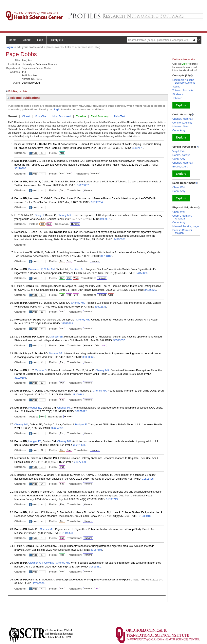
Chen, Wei (178, 187)
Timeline (81, 116)
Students (178, 94)
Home (13, 40)
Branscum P (35, 269)
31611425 (148, 479)
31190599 (68, 533)
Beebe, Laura (180, 167)
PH (104, 346)
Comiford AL (77, 269)
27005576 (39, 583)
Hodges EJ (35, 408)
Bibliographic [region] (17, 91)
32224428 (79, 445)
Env (62, 174)
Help (40, 40)
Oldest (26, 116)
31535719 (112, 499)
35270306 (20, 168)
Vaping (176, 87)
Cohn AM (49, 269)
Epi (62, 295)
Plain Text (119, 116)
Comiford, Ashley (182, 123)
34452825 (142, 273)
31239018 (145, 516)
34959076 (105, 219)
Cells (111, 295)
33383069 (88, 357)
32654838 (57, 428)
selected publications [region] (24, 98)
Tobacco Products (183, 90)
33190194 (20, 378)
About (27, 40)
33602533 (100, 307)
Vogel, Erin (179, 151)
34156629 (150, 290)
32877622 (81, 411)
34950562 (120, 239)
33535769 (67, 323)
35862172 (137, 148)
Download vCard (31, 83)
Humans (95, 174)
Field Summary (100, 116)
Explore (181, 105)
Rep (69, 261)
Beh (42, 224)
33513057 (119, 340)
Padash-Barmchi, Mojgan (183, 232)
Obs (68, 278)
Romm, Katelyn (181, 155)
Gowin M (49, 563)
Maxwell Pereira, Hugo (186, 226)
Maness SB (56, 337)
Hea (62, 346)
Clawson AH (35, 563)
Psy (62, 505)
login (57, 109)
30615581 (95, 567)
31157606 (96, 550)
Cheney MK (64, 215)
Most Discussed (62, 116)
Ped (62, 433)
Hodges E (81, 424)
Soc (76, 295)
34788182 (106, 256)
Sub (62, 191)
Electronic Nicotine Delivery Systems (184, 81)
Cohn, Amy (179, 130)
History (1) (56, 40)
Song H (39, 215)
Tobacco (177, 98)
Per (62, 383)
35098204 (97, 202)
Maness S (41, 370)
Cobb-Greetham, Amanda (182, 217)
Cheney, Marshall (183, 119)
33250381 (78, 394)
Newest (13, 116)
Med (62, 153)
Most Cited (41, 116)
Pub (69, 174)
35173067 (83, 185)
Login (9, 47)
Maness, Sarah (181, 126)
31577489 (80, 462)
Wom (76, 278)
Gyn (62, 278)
